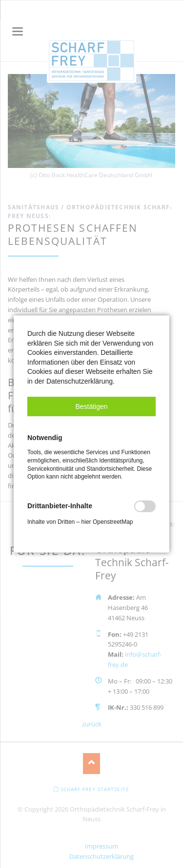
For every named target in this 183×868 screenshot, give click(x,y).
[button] (91, 406)
